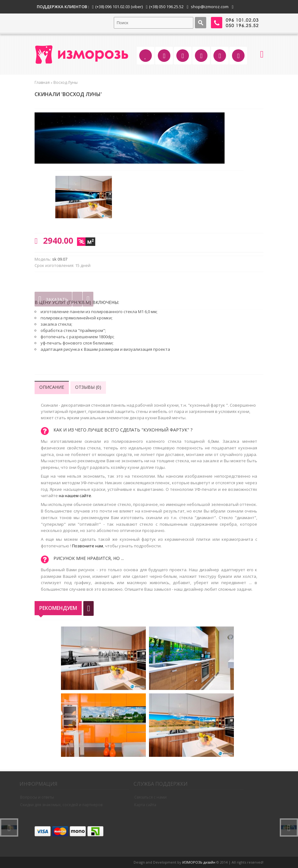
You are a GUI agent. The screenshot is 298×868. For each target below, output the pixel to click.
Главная (42, 82)
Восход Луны (66, 82)
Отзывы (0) (88, 387)
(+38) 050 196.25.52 (166, 7)
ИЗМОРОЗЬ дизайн (199, 862)
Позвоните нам (88, 546)
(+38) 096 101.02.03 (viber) (119, 7)
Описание (52, 387)
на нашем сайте (75, 496)
